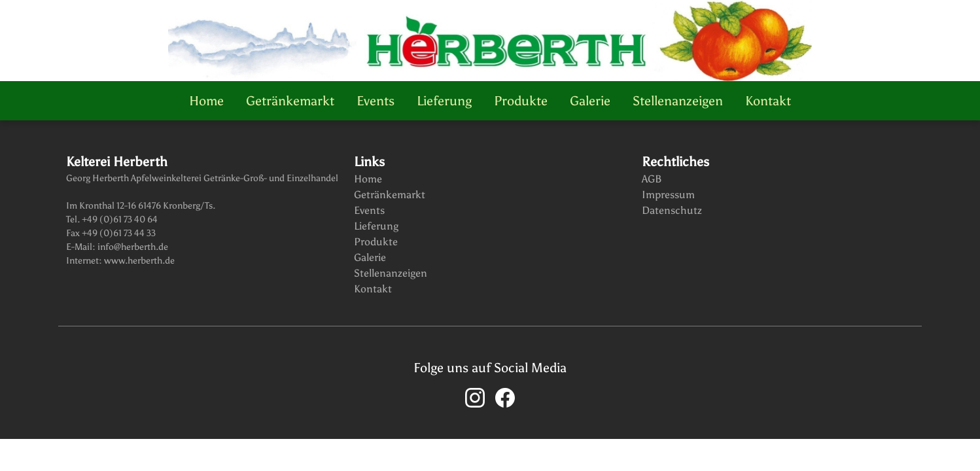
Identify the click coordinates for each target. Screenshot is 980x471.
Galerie (590, 101)
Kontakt (768, 101)
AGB (652, 179)
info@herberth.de (132, 247)
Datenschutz (672, 210)
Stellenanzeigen (678, 101)
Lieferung (444, 101)
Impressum (668, 195)
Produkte (521, 101)
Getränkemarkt (290, 101)
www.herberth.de (138, 261)
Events (376, 101)
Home (206, 101)
